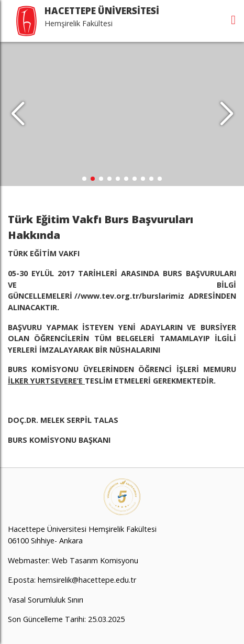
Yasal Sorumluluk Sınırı (46, 600)
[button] (226, 114)
